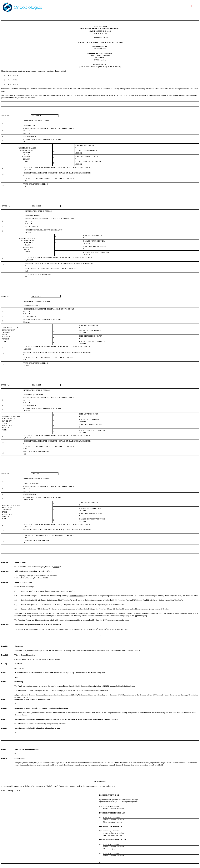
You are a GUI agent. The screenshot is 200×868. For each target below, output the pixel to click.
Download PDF (192, 6)
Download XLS (195, 6)
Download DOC (190, 6)
